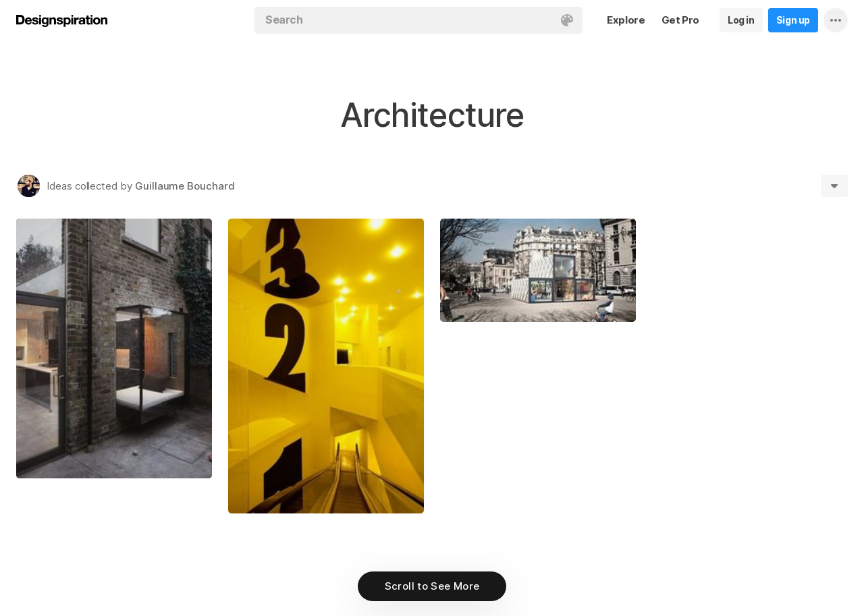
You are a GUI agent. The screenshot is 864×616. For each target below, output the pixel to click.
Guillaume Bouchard (185, 186)
